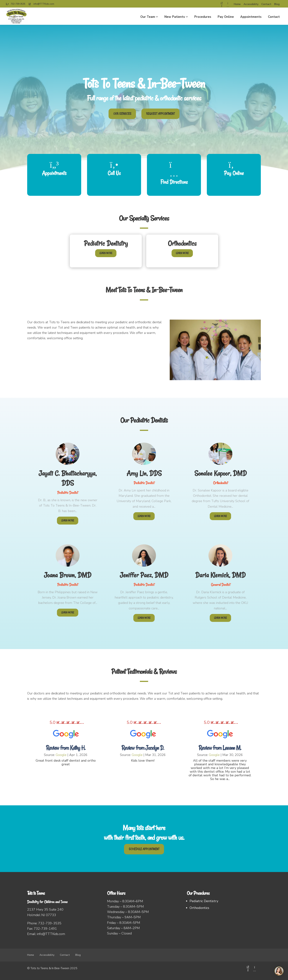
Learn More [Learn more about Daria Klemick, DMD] (220, 618)
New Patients (175, 17)
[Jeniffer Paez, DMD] (144, 552)
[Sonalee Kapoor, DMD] (220, 450)
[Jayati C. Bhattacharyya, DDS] (68, 450)
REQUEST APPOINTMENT (160, 114)
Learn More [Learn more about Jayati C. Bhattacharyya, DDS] (68, 520)
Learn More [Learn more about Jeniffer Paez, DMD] (144, 618)
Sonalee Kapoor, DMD (220, 473)
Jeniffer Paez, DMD (144, 575)
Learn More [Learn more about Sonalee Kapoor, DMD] (220, 516)
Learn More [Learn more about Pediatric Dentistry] (106, 253)
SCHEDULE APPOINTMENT (144, 849)
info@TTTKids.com (44, 4)
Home (237, 4)
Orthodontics (182, 243)
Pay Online (226, 17)
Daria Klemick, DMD (220, 575)
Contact (266, 4)
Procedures (203, 17)
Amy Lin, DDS (144, 473)
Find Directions (174, 182)
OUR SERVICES (122, 114)
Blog (277, 4)
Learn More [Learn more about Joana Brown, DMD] (68, 612)
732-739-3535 (18, 4)
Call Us (114, 173)
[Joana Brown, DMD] (68, 552)
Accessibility (251, 4)
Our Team (148, 17)
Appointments (251, 17)
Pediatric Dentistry (106, 243)
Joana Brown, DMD (68, 575)
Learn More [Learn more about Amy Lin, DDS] (144, 516)
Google (61, 755)
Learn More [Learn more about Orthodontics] (182, 253)
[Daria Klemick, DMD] (220, 552)
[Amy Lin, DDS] (144, 450)
